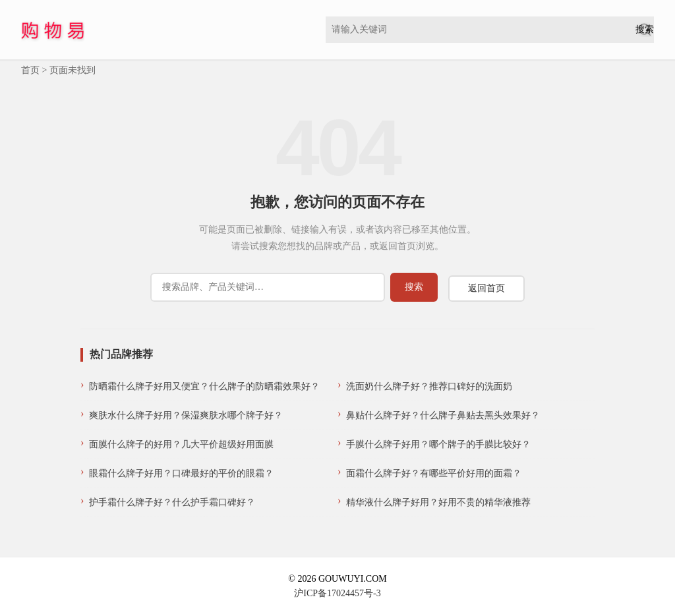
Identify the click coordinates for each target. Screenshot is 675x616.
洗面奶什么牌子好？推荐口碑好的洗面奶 (429, 386)
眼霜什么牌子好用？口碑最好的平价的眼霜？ (181, 473)
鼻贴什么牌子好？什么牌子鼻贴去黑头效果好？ (443, 415)
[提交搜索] (645, 30)
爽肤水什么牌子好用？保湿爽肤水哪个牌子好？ (186, 415)
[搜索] (268, 287)
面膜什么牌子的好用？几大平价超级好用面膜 (181, 444)
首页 (30, 70)
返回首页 (486, 288)
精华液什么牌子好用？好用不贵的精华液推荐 (438, 502)
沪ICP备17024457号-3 (337, 593)
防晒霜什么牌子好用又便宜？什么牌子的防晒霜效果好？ (204, 386)
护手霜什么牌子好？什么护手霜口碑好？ (172, 502)
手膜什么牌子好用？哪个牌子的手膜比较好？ (438, 444)
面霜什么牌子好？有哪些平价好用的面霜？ (434, 473)
